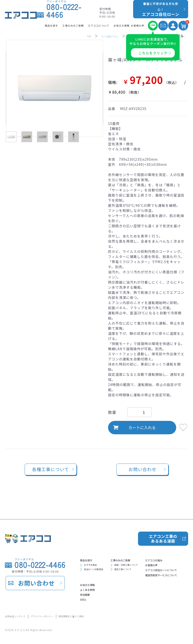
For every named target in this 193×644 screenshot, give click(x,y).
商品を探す (91, 546)
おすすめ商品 (95, 553)
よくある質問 (151, 580)
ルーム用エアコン (105, 36)
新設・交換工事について (146, 553)
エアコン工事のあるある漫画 (163, 522)
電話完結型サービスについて (106, 596)
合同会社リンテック (21, 615)
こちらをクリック (153, 53)
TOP (78, 36)
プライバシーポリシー (64, 615)
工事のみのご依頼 (138, 546)
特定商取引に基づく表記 (110, 615)
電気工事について (140, 560)
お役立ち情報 (151, 572)
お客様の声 (91, 580)
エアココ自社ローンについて (106, 588)
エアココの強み (95, 572)
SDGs (144, 596)
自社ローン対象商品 (100, 560)
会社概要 (147, 588)
